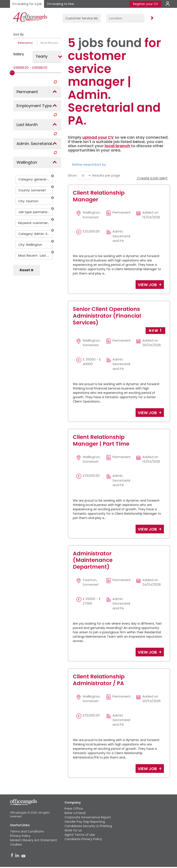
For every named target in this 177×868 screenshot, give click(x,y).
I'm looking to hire (60, 4)
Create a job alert (152, 178)
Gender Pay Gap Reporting (85, 822)
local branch (117, 146)
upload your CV (98, 137)
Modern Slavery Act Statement (34, 840)
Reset (27, 270)
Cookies (16, 844)
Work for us (73, 830)
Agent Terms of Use (80, 835)
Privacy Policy (20, 836)
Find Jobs (151, 18)
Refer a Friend (75, 813)
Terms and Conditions (27, 831)
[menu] (85, 176)
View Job (148, 285)
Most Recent (49, 43)
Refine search (83, 164)
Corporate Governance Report (88, 817)
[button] (53, 176)
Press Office (74, 809)
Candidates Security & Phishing (88, 826)
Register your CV (146, 4)
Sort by (100, 164)
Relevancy (25, 43)
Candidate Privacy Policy (83, 839)
